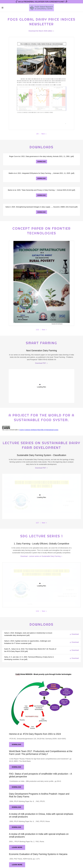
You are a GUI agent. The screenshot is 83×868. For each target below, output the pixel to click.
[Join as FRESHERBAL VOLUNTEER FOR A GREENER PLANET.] (41, 2)
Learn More (17, 847)
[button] (7, 8)
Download (41, 162)
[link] (41, 8)
